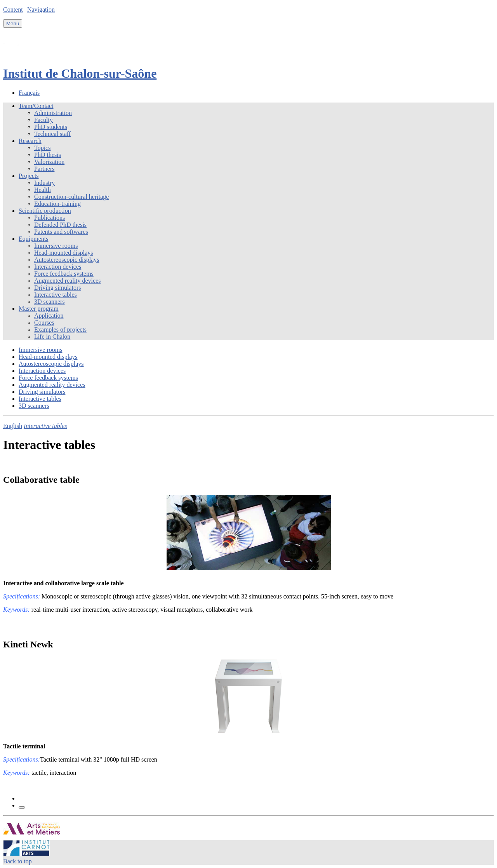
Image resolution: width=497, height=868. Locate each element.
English (13, 426)
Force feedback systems (64, 274)
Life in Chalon (52, 337)
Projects (29, 176)
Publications (50, 218)
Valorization (49, 162)
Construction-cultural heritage (71, 197)
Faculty (43, 120)
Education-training (57, 204)
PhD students (51, 127)
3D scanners (50, 302)
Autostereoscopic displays (67, 260)
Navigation (41, 10)
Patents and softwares (61, 232)
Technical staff (52, 134)
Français (29, 93)
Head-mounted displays (64, 253)
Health (43, 190)
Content (13, 10)
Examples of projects (60, 330)
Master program (39, 309)
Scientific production (45, 211)
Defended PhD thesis (60, 225)
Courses (44, 323)
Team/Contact (36, 106)
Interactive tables (56, 295)
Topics (42, 148)
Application (49, 316)
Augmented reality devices (68, 281)
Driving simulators (57, 288)
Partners (44, 169)
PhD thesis (48, 155)
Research (30, 141)
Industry (44, 183)
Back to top (17, 861)
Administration (53, 113)
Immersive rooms (56, 246)
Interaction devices (58, 267)
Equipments (33, 239)
